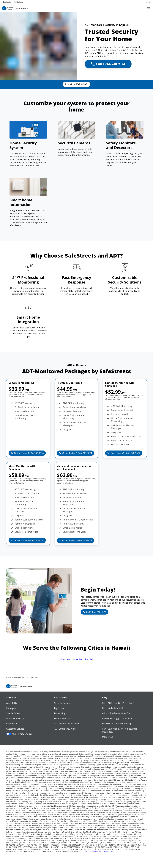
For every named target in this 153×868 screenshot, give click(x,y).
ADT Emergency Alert (65, 729)
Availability (12, 703)
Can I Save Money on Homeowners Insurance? (120, 730)
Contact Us (12, 724)
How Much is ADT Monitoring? (117, 724)
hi (27, 677)
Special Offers (13, 713)
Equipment (60, 708)
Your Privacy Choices (19, 734)
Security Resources (64, 703)
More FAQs (108, 737)
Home (9, 677)
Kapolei (89, 659)
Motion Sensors (62, 718)
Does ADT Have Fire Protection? (118, 703)
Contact (84, 851)
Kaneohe (77, 659)
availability (19, 677)
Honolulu (65, 659)
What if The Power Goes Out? (117, 713)
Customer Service (15, 729)
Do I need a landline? (113, 708)
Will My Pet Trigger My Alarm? (117, 718)
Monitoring (60, 713)
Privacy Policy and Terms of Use (101, 851)
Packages (11, 708)
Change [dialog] (21, 2)
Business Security (15, 718)
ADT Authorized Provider (67, 724)
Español (148, 2)
